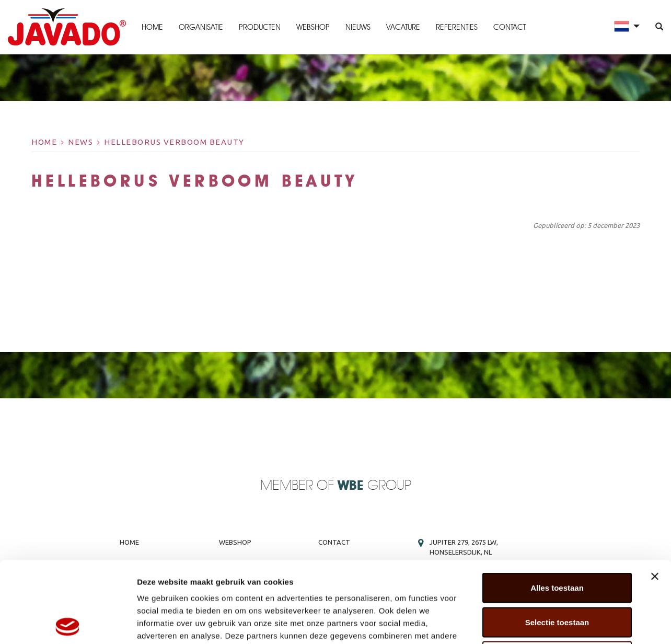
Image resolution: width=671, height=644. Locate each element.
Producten (260, 27)
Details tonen (565, 623)
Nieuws (358, 27)
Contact (510, 27)
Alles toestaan (557, 507)
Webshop (313, 27)
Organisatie (201, 27)
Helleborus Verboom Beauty (174, 142)
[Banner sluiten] (655, 496)
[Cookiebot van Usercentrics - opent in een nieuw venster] (68, 624)
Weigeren (557, 575)
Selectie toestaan (557, 541)
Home (152, 27)
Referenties (457, 27)
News (80, 142)
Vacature (403, 27)
